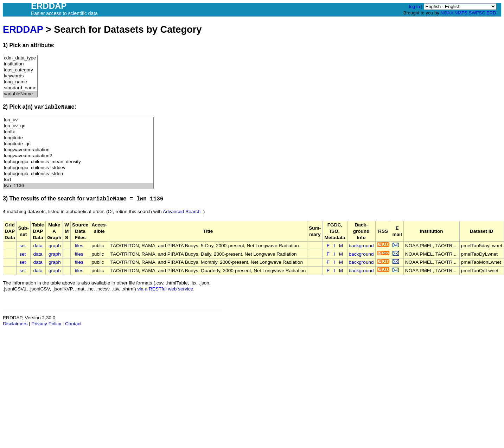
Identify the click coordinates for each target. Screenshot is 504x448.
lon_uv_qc (78, 126)
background (361, 246)
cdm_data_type (20, 58)
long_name (20, 82)
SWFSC (477, 13)
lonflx (78, 132)
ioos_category (20, 70)
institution (20, 64)
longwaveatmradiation (78, 150)
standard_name (20, 88)
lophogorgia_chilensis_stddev (78, 168)
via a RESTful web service (165, 289)
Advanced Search (182, 212)
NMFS (461, 13)
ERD (491, 13)
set (23, 246)
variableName (20, 94)
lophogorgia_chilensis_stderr (78, 174)
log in (414, 7)
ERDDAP (23, 29)
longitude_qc (78, 144)
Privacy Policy (46, 324)
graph (55, 246)
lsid (78, 180)
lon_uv (78, 120)
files (79, 246)
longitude (78, 138)
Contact (73, 324)
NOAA (447, 13)
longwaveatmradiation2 (78, 156)
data (38, 246)
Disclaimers (15, 324)
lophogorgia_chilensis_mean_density (78, 162)
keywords (20, 76)
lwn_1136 (78, 186)
